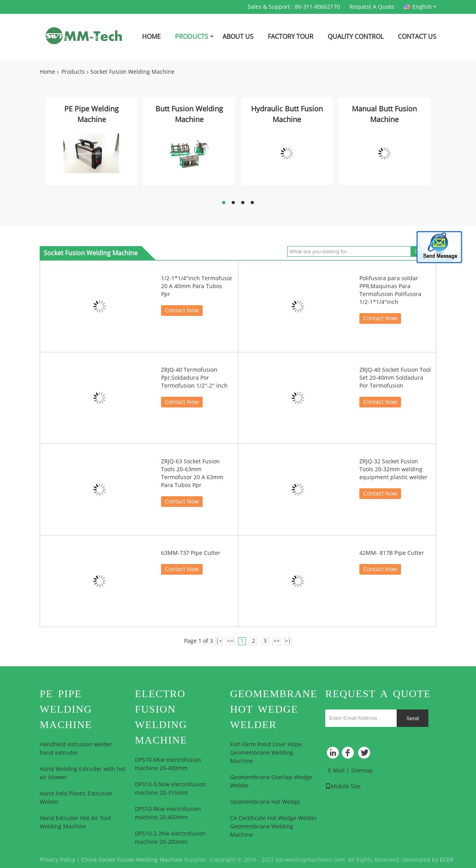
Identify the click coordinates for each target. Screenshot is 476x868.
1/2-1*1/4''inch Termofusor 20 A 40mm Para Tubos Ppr (197, 286)
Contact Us (417, 37)
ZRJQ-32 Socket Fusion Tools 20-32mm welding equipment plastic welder (393, 469)
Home (151, 37)
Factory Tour (291, 37)
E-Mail (336, 771)
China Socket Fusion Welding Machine (132, 860)
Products (192, 37)
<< (230, 641)
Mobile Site (343, 787)
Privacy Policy (57, 860)
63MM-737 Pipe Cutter (191, 553)
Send (412, 718)
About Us (238, 37)
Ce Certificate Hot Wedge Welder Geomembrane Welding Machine (274, 827)
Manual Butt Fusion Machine (384, 114)
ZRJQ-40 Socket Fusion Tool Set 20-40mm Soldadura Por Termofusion (395, 378)
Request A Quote (372, 7)
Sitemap (362, 771)
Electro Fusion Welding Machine (161, 717)
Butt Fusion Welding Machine (189, 114)
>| (288, 641)
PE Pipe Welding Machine (91, 114)
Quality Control (356, 37)
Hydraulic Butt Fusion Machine (287, 114)
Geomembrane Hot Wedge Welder (274, 709)
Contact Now (182, 311)
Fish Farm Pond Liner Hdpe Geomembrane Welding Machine (266, 753)
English (424, 7)
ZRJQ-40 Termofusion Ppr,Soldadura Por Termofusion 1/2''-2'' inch (194, 378)
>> (276, 641)
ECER (447, 860)
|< (219, 641)
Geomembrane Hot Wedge (265, 802)
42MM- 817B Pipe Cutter (392, 553)
